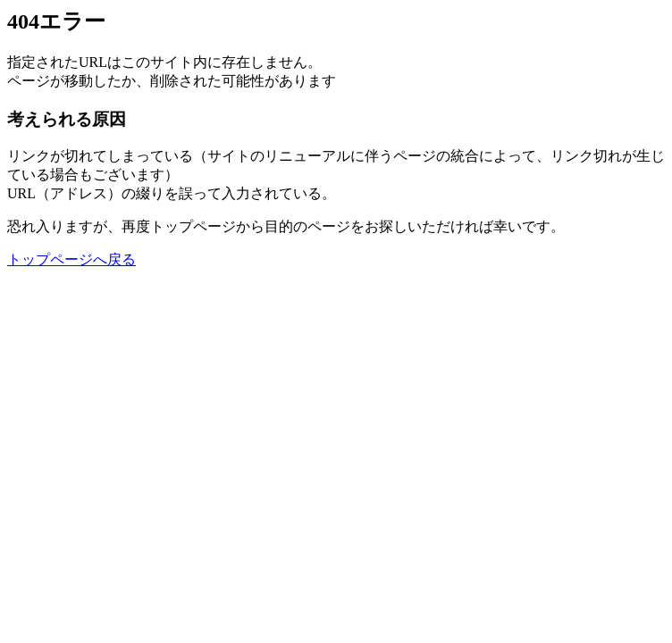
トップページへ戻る (71, 259)
